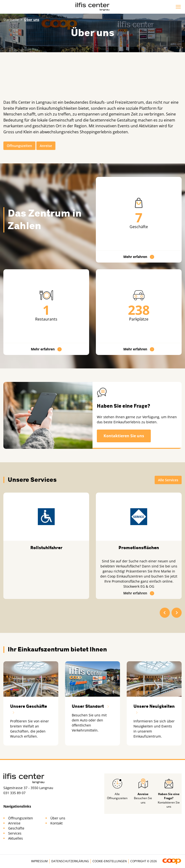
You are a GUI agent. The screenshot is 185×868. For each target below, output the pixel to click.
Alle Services (168, 480)
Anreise (46, 146)
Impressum (39, 861)
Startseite (11, 20)
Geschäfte (16, 828)
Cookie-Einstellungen (110, 861)
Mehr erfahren (139, 257)
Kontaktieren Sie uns (124, 436)
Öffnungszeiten (19, 146)
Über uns (58, 818)
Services (15, 833)
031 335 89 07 (14, 793)
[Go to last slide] (165, 613)
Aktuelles (16, 838)
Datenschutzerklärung (70, 861)
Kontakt (56, 823)
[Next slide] (177, 613)
